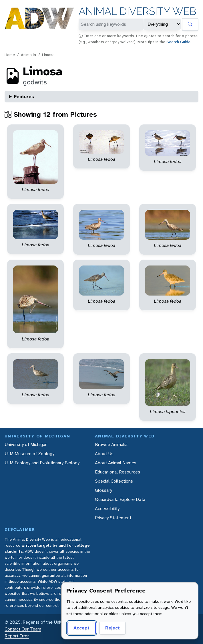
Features (24, 97)
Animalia (28, 55)
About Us (104, 454)
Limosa (48, 55)
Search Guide (178, 42)
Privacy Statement (113, 518)
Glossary (104, 490)
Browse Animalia (111, 444)
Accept (81, 628)
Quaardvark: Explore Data (120, 499)
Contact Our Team (23, 629)
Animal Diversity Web (137, 11)
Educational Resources (118, 472)
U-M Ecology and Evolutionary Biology (42, 463)
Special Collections (114, 481)
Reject (113, 628)
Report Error (17, 636)
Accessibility (107, 509)
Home (10, 55)
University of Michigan (26, 444)
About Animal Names (116, 463)
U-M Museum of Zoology (29, 454)
